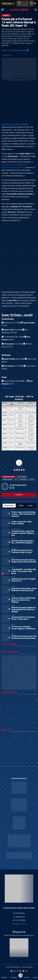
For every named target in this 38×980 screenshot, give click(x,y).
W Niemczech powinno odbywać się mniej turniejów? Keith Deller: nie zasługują (24, 609)
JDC (16, 479)
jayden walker (7, 479)
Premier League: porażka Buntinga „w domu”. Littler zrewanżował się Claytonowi (23, 514)
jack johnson (22, 477)
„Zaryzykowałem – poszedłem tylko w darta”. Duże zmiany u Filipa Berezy (24, 571)
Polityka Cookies (27, 967)
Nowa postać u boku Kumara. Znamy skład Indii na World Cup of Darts (24, 589)
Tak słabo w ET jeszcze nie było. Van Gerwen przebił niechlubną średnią (24, 637)
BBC (25, 176)
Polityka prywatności (13, 967)
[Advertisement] (19, 102)
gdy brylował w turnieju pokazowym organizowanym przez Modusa (18, 164)
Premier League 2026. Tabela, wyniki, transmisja (22, 523)
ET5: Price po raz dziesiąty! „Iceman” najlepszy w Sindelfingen (23, 628)
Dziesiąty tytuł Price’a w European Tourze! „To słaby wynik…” (23, 618)
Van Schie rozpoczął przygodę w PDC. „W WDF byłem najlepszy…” (22, 542)
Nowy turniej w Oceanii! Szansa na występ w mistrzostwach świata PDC (24, 561)
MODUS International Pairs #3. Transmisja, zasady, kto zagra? (22, 551)
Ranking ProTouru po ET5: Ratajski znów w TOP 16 (23, 580)
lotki (32, 479)
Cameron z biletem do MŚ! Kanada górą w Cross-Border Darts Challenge (23, 600)
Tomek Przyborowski (18, 50)
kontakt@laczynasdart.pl (19, 924)
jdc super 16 (24, 479)
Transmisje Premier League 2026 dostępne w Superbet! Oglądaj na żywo (23, 533)
